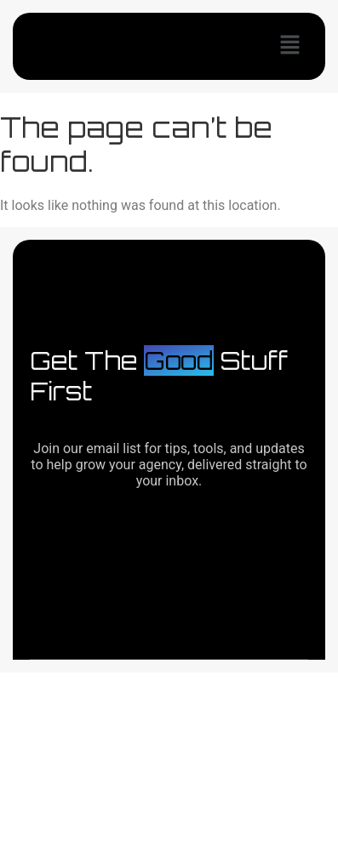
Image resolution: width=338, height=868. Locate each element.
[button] (290, 46)
